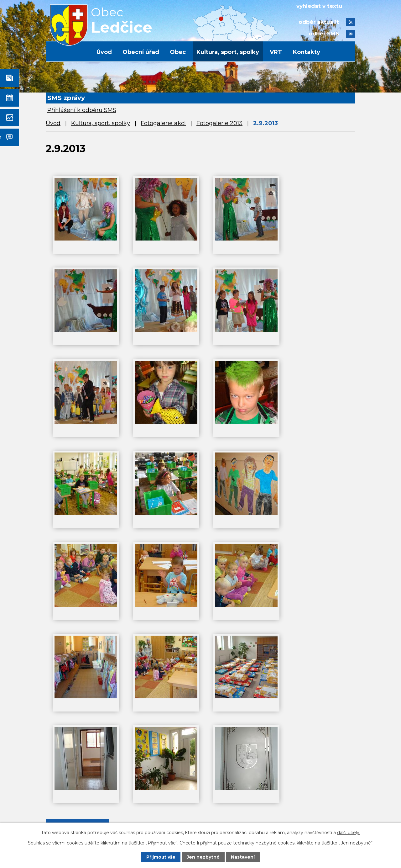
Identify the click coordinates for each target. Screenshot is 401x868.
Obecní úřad (141, 52)
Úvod (104, 52)
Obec (178, 52)
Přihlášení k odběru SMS (82, 110)
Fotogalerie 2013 (219, 123)
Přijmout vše (161, 857)
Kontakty (307, 52)
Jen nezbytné (203, 857)
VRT (276, 52)
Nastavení (243, 857)
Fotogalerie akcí (163, 123)
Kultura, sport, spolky (228, 52)
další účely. (349, 832)
